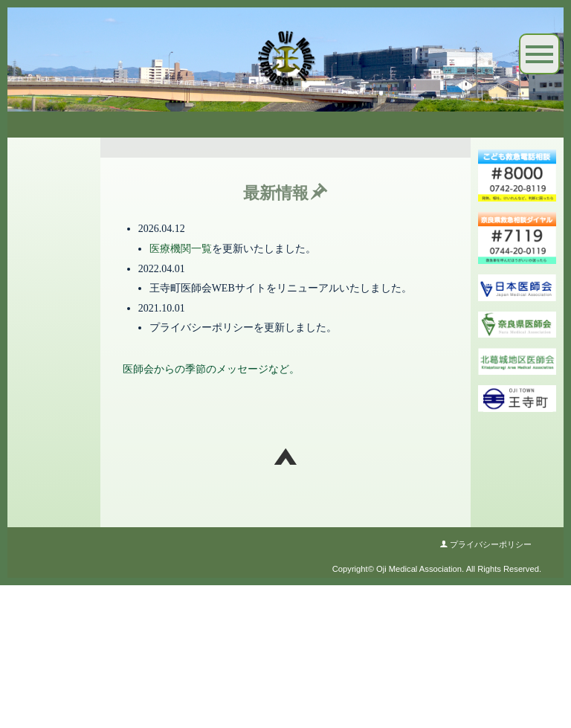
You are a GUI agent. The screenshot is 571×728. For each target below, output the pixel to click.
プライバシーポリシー (485, 694)
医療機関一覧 (181, 392)
